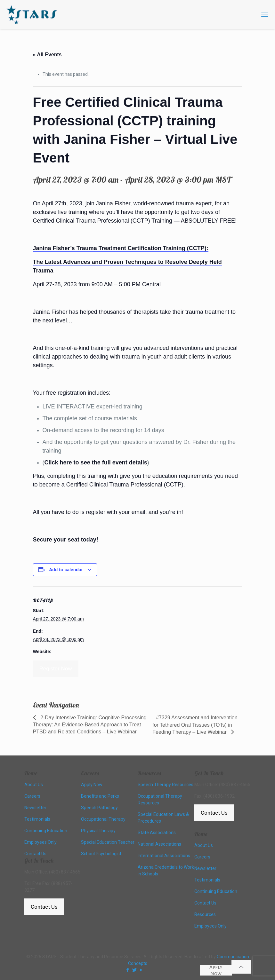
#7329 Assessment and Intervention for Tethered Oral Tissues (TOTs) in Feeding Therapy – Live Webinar (195, 725)
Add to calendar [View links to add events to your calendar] (66, 570)
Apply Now (216, 970)
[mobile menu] (265, 14)
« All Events (47, 55)
